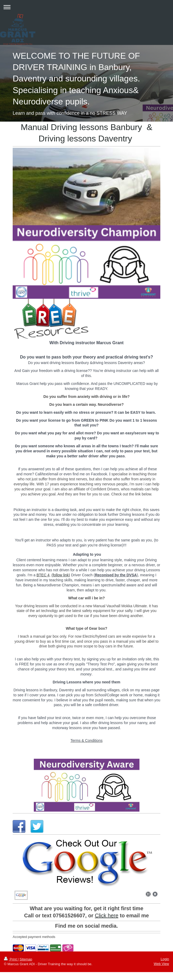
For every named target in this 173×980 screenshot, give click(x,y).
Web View (161, 964)
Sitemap (26, 959)
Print (11, 959)
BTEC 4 (43, 575)
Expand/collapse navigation (86, 7)
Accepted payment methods (34, 937)
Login (165, 959)
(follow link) (61, 575)
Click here (107, 915)
